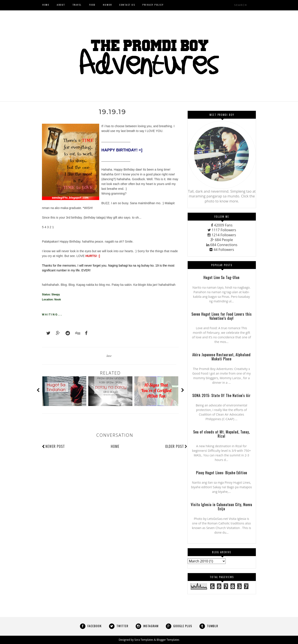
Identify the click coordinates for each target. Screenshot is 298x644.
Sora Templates (144, 640)
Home (115, 446)
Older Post (176, 446)
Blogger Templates (168, 640)
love (109, 356)
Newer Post (55, 446)
